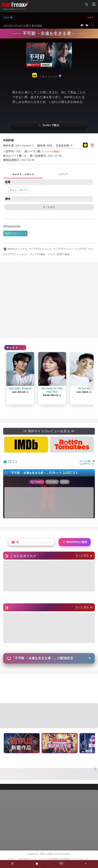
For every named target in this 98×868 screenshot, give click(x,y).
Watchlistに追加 (75, 542)
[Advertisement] (49, 300)
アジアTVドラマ (84, 249)
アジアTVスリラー (63, 249)
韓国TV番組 (63, 254)
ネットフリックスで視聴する (49, 125)
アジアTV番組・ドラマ (43, 254)
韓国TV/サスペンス (16, 233)
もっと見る (84, 555)
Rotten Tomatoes (62, 854)
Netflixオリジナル (18, 249)
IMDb (50, 854)
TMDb (43, 854)
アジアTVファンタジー (16, 254)
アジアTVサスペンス (40, 249)
